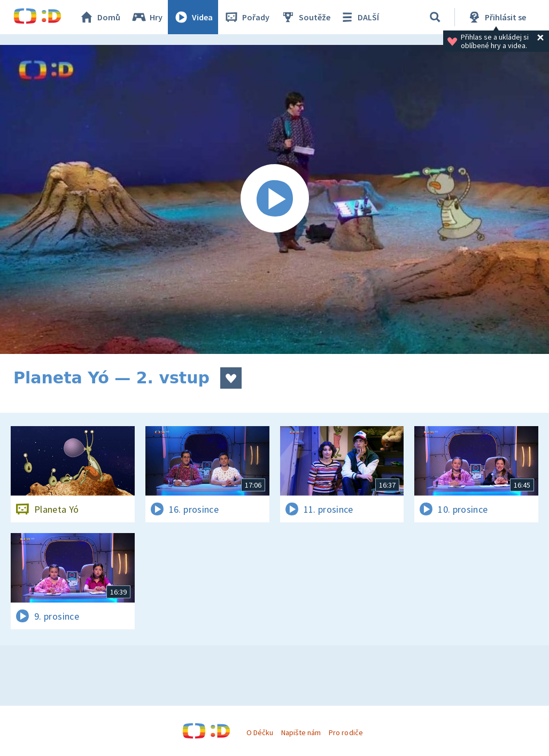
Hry (147, 17)
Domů (99, 17)
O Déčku (260, 732)
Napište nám (301, 732)
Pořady (246, 17)
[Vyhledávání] (435, 17)
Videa (193, 17)
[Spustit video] (274, 199)
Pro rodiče (346, 732)
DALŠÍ (359, 17)
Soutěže (305, 17)
